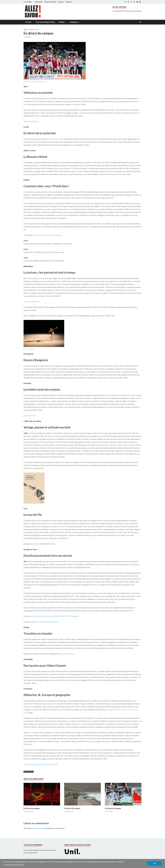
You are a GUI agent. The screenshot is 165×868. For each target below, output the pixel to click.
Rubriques (74, 22)
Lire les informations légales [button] (14, 865)
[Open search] (140, 22)
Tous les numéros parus (45, 22)
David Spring (29, 772)
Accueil (28, 22)
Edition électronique (50, 2)
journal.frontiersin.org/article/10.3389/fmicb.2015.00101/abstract (54, 616)
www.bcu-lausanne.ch (32, 302)
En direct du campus (32, 808)
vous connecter (38, 828)
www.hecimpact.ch (54, 139)
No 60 (37, 30)
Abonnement (39, 2)
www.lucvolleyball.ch (31, 121)
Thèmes (61, 22)
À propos (61, 2)
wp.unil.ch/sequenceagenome (48, 622)
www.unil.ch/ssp (30, 416)
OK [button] (155, 863)
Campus (31, 30)
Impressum (69, 2)
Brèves (26, 30)
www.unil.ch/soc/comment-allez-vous (48, 235)
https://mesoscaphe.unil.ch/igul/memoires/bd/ (41, 764)
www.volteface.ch (68, 654)
